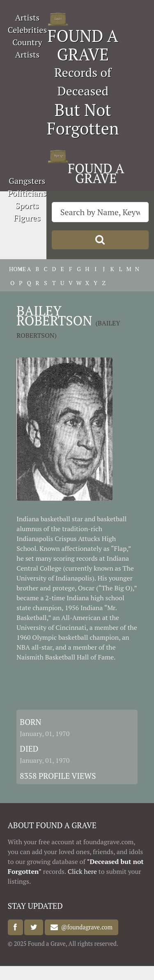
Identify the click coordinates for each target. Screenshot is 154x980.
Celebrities (27, 30)
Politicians (27, 193)
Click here (82, 871)
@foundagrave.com (85, 928)
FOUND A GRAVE (83, 45)
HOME (12, 269)
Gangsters (27, 181)
